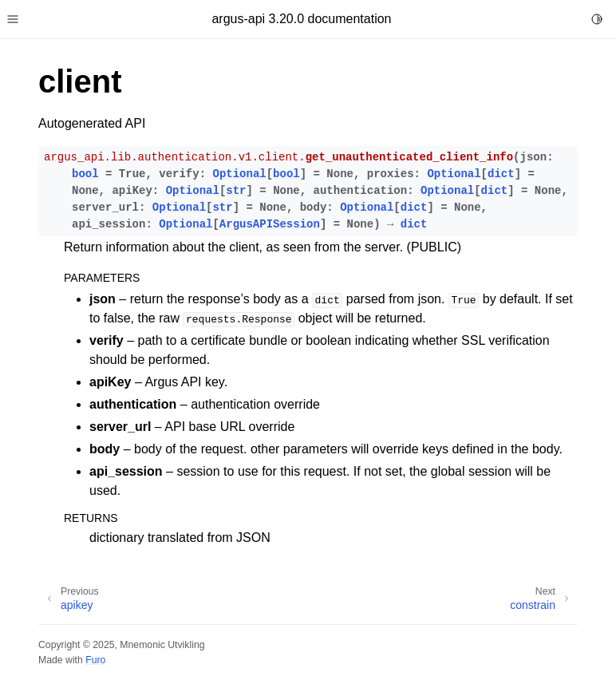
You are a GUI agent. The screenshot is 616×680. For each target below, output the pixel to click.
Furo (95, 660)
